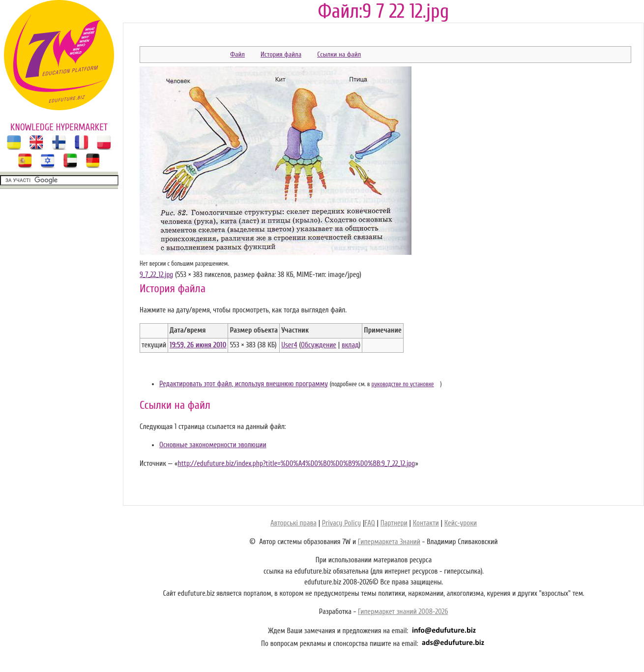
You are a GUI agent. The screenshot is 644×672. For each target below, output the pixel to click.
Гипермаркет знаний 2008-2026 (403, 612)
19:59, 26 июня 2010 (198, 345)
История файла (281, 54)
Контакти (426, 523)
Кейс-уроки (461, 523)
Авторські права (293, 523)
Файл (237, 54)
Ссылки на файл (339, 54)
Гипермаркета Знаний (389, 542)
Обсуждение (319, 345)
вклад (350, 345)
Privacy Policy (341, 523)
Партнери (394, 523)
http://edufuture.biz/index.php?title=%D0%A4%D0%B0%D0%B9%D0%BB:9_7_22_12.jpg (296, 464)
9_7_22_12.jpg (156, 275)
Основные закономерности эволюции (213, 445)
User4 (289, 345)
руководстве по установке (403, 384)
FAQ (369, 523)
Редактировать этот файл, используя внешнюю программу (244, 384)
